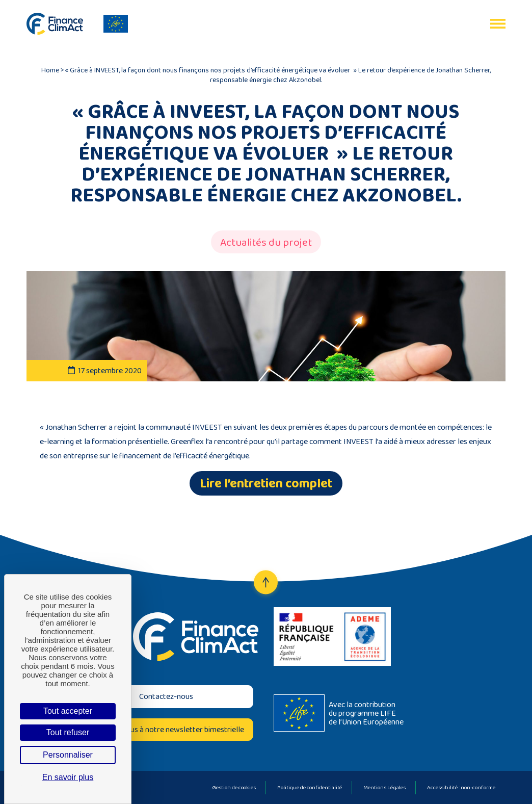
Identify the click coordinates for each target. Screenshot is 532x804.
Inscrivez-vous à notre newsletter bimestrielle (166, 729)
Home (50, 70)
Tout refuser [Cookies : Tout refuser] (68, 732)
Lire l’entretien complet (266, 483)
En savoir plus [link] (68, 777)
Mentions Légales (384, 787)
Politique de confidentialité (310, 787)
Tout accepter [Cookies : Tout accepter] (68, 711)
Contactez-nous (166, 696)
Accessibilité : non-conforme (461, 787)
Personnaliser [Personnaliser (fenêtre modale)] (68, 755)
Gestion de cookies (234, 787)
